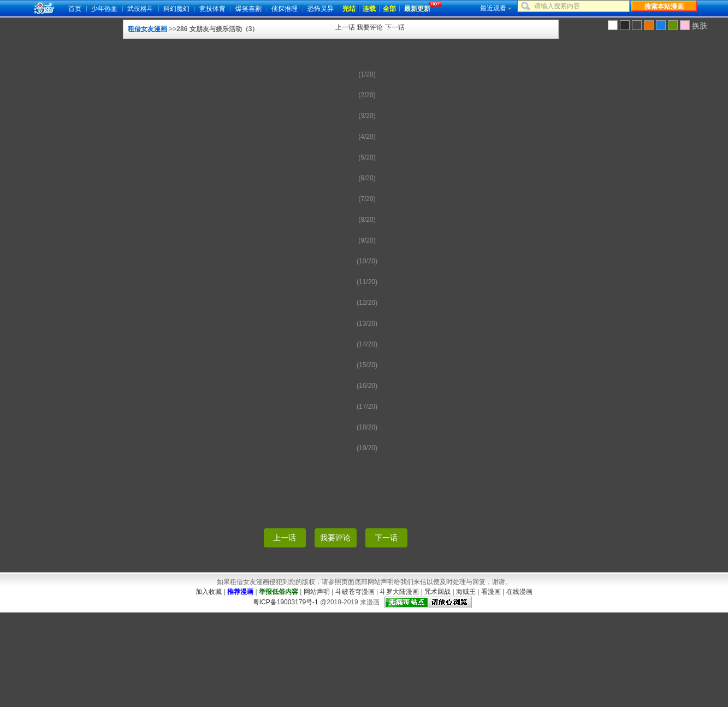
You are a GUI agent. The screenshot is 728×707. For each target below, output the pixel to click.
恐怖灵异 (321, 9)
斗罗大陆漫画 (399, 592)
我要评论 (370, 27)
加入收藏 (209, 592)
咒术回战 (437, 592)
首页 (75, 9)
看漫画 (491, 592)
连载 (369, 9)
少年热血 (104, 9)
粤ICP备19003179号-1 (286, 602)
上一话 (345, 27)
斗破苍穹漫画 (355, 592)
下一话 (395, 27)
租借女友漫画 (147, 29)
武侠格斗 (140, 9)
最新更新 (417, 9)
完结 (349, 9)
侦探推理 (285, 9)
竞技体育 (212, 9)
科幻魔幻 (176, 9)
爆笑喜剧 (248, 9)
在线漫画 (519, 592)
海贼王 (466, 592)
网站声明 (317, 592)
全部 (389, 9)
